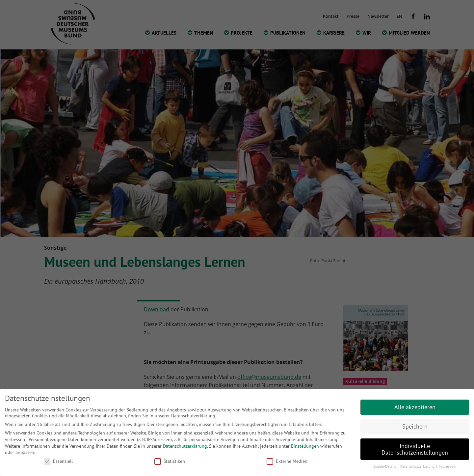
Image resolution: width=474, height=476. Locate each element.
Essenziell (58, 461)
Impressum (448, 466)
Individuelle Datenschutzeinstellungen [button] (415, 449)
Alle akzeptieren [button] (415, 407)
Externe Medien (287, 461)
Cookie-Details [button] (385, 466)
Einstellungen (305, 446)
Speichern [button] (415, 426)
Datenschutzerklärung (185, 446)
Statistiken (170, 461)
